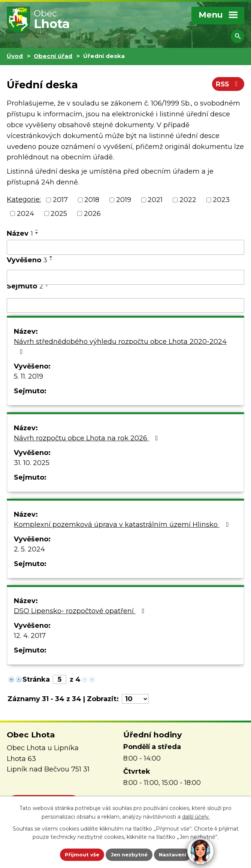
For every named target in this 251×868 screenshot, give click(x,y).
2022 (188, 200)
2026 (92, 213)
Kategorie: (24, 199)
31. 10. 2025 (32, 463)
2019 (124, 200)
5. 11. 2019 (28, 376)
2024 (25, 213)
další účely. (196, 816)
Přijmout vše (80, 854)
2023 (221, 200)
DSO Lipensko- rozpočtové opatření (81, 611)
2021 (155, 200)
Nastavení (175, 854)
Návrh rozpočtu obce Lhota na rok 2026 (87, 438)
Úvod (15, 56)
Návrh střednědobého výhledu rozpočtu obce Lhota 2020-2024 (120, 346)
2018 (92, 200)
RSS (228, 85)
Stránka (36, 679)
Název (20, 233)
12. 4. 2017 (30, 636)
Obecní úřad (53, 56)
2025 (59, 213)
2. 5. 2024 (29, 549)
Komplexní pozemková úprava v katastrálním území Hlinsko (123, 525)
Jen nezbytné (129, 854)
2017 (60, 200)
